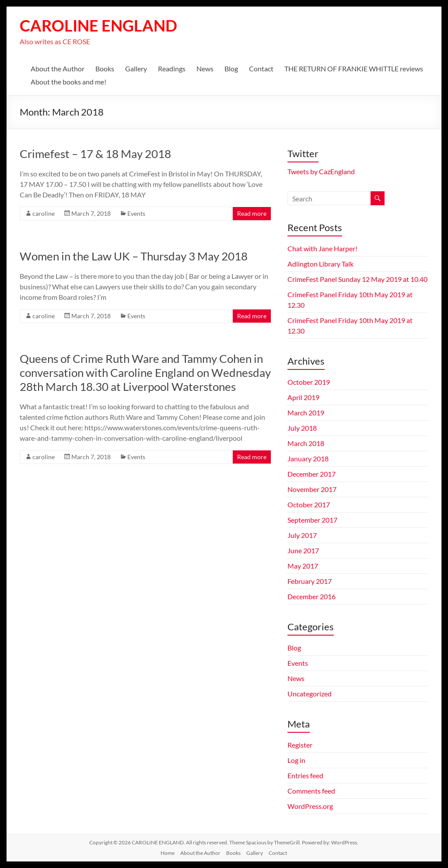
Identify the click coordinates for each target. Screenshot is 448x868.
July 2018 (302, 428)
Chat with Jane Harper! (322, 248)
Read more (252, 213)
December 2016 (311, 596)
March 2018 (306, 443)
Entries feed (305, 775)
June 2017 (303, 550)
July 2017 (302, 535)
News (205, 69)
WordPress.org (310, 806)
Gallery (136, 69)
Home (168, 853)
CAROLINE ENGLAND (98, 25)
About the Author (58, 69)
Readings (172, 69)
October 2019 (309, 382)
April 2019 (303, 397)
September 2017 (312, 520)
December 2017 (311, 474)
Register (300, 745)
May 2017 (303, 566)
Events (136, 213)
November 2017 (312, 489)
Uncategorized (310, 694)
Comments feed (311, 791)
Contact (261, 69)
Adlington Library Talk (320, 264)
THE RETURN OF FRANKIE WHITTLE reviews (354, 69)
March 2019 (306, 413)
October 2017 (309, 504)
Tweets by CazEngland (321, 171)
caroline (44, 213)
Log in (296, 760)
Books (105, 69)
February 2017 (310, 581)
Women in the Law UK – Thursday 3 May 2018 (134, 256)
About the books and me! (68, 82)
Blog (231, 69)
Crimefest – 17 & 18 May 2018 (95, 154)
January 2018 (308, 459)
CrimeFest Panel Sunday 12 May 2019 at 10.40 (357, 279)
